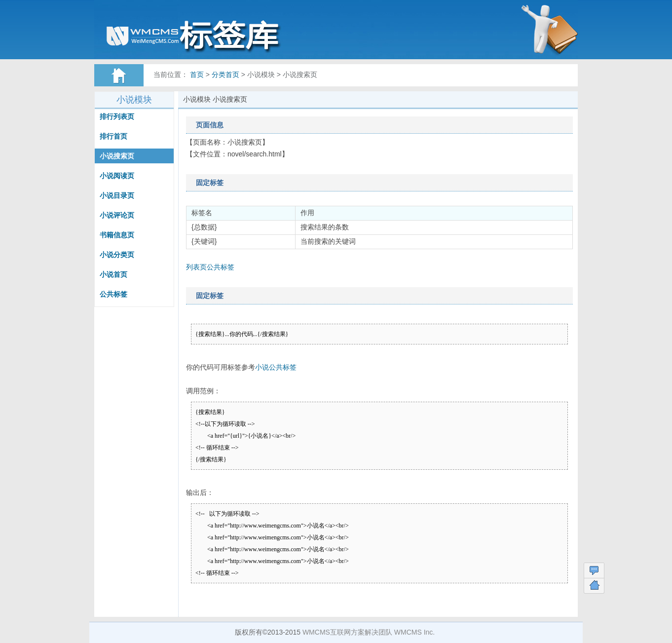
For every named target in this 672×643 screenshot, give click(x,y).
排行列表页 (117, 116)
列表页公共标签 (210, 267)
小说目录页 (117, 195)
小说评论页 (117, 215)
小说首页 (113, 274)
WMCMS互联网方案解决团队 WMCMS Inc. (369, 632)
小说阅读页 (117, 176)
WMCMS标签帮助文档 (205, 35)
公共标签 (113, 294)
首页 (197, 75)
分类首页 (225, 75)
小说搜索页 (117, 156)
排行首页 (113, 136)
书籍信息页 (117, 235)
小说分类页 (117, 255)
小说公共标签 (276, 367)
